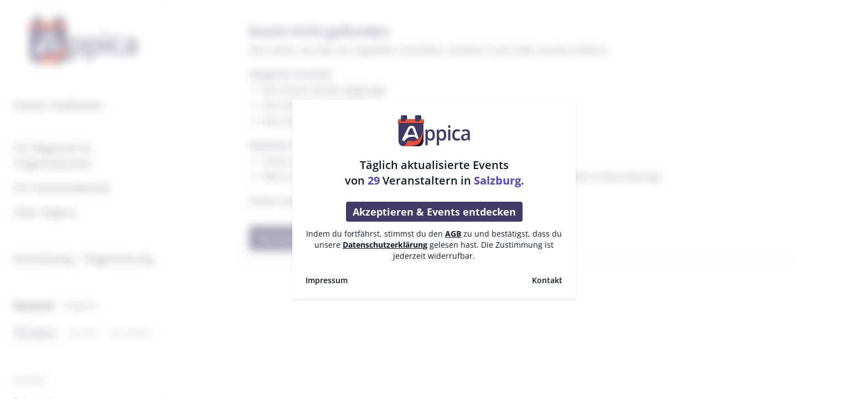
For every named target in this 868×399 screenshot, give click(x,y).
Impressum (327, 280)
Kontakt (547, 280)
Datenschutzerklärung (385, 245)
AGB (453, 234)
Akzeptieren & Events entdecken (434, 212)
